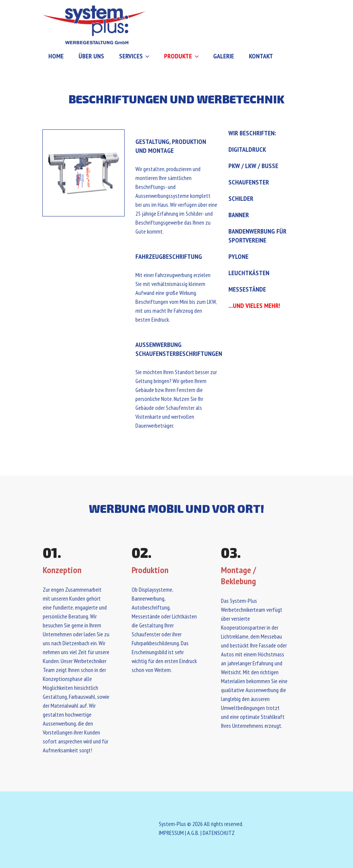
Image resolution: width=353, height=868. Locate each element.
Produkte (178, 56)
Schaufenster (249, 182)
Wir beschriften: (252, 133)
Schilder (241, 198)
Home (56, 56)
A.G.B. (193, 833)
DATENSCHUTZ (219, 833)
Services (131, 56)
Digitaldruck (247, 149)
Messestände (247, 289)
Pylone (238, 256)
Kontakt (261, 56)
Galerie (224, 56)
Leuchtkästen (249, 273)
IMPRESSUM (171, 833)
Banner (239, 215)
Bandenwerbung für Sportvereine (257, 236)
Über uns (91, 56)
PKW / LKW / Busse (253, 166)
